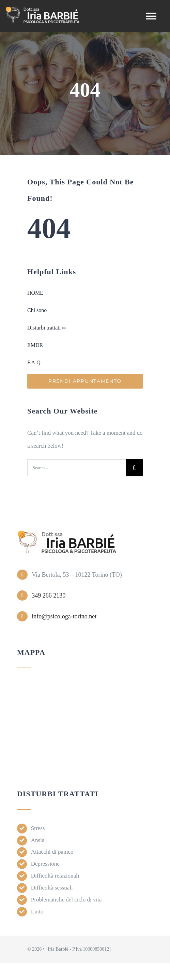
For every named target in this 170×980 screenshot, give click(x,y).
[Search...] (76, 468)
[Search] (134, 468)
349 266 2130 (49, 596)
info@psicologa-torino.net (64, 616)
